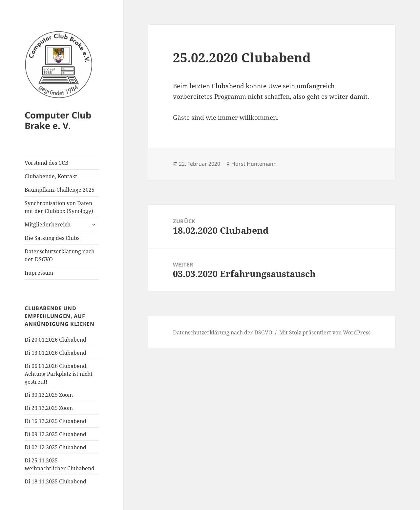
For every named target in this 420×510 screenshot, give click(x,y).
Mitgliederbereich (48, 224)
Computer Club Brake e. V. (58, 120)
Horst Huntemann (254, 164)
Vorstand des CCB (46, 163)
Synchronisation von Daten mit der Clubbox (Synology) (59, 207)
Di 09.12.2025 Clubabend (55, 434)
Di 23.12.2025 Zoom (49, 408)
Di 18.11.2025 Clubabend (55, 481)
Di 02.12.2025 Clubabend (55, 447)
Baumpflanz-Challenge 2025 (60, 190)
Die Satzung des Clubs (52, 238)
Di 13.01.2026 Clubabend (55, 353)
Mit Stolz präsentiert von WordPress (325, 332)
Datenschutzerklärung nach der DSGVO (60, 255)
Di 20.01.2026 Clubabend (55, 340)
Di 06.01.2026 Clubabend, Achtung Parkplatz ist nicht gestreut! (59, 374)
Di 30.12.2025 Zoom (49, 395)
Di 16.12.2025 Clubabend (55, 421)
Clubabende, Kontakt (51, 176)
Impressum (39, 273)
